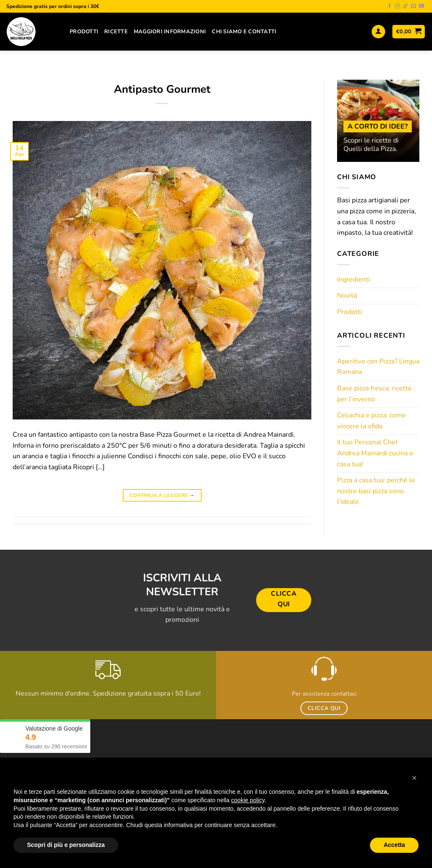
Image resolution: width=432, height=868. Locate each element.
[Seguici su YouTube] (421, 6)
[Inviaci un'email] (413, 6)
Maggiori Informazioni (170, 32)
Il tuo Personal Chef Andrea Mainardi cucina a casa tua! (375, 453)
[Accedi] (378, 32)
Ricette (116, 32)
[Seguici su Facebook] (389, 6)
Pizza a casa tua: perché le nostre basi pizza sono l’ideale (376, 491)
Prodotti (84, 32)
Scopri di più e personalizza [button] (66, 845)
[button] (414, 778)
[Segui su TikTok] (405, 6)
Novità (347, 296)
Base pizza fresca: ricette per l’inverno (374, 394)
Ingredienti (354, 279)
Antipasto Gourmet (162, 89)
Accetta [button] (394, 845)
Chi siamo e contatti (244, 32)
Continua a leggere (162, 496)
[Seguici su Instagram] (397, 6)
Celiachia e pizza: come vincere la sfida (371, 421)
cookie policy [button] (248, 800)
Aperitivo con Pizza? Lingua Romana (378, 367)
